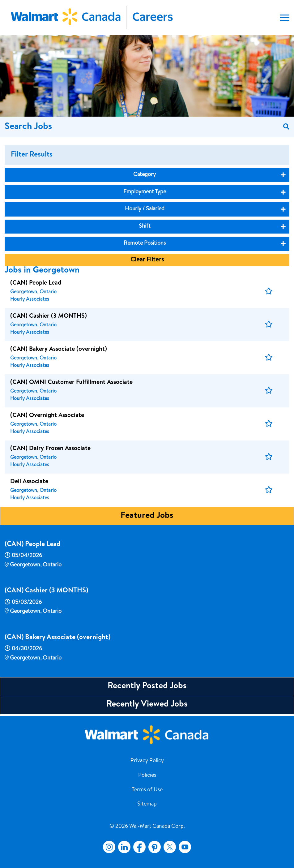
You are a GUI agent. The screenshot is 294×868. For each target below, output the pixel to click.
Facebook (138, 847)
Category (145, 175)
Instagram (109, 847)
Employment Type (145, 192)
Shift (145, 226)
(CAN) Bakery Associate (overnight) (58, 638)
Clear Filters (147, 260)
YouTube (185, 847)
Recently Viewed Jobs (147, 705)
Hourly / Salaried (145, 209)
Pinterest (155, 847)
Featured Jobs (147, 516)
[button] (269, 292)
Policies (147, 776)
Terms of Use (147, 790)
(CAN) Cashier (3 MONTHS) (46, 591)
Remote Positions (145, 243)
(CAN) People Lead (32, 545)
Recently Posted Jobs (147, 686)
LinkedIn (124, 847)
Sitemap (147, 804)
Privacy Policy (147, 761)
